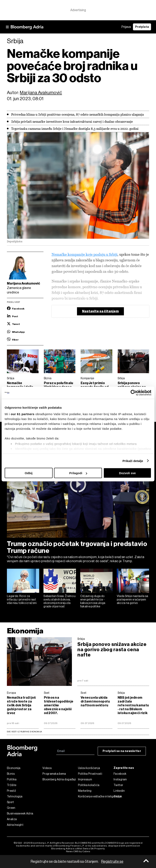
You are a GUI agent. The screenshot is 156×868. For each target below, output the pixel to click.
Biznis (48, 378)
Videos (47, 768)
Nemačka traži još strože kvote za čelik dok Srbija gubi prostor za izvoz (21, 705)
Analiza (12, 819)
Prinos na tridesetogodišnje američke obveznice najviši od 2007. (59, 705)
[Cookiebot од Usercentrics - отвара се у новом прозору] (134, 393)
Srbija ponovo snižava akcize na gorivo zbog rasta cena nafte (112, 650)
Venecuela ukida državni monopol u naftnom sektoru (95, 701)
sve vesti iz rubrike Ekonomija (24, 732)
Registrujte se (112, 862)
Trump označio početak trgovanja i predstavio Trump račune (77, 547)
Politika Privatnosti (90, 774)
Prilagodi (78, 473)
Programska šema (54, 774)
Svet (47, 693)
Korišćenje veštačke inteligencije (96, 796)
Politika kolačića (89, 785)
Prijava (126, 27)
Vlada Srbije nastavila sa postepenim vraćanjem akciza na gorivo (133, 599)
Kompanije (87, 378)
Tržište (12, 785)
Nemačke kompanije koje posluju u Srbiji (84, 254)
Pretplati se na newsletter (122, 751)
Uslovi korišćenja (89, 768)
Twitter (118, 785)
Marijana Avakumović (41, 93)
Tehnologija (15, 796)
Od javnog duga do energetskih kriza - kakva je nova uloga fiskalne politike (93, 601)
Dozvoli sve (127, 473)
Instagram (120, 779)
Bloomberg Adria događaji (59, 779)
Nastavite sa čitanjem (100, 311)
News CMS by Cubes (78, 851)
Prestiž (11, 791)
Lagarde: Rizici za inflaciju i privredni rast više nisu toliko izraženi (22, 599)
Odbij (29, 473)
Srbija (11, 378)
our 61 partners (23, 414)
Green (11, 808)
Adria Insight (15, 825)
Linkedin (119, 791)
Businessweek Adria (20, 813)
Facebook (120, 774)
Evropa (11, 693)
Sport (10, 802)
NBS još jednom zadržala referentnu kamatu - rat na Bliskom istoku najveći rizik (133, 705)
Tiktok (118, 796)
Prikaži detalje (133, 461)
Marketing (85, 791)
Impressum (85, 779)
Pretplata (142, 27)
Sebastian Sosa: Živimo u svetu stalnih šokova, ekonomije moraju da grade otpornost (60, 601)
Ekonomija (25, 631)
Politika (12, 779)
